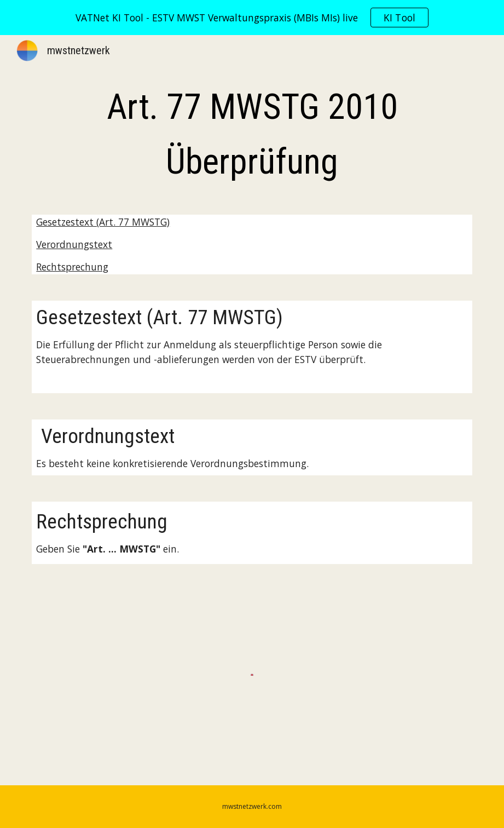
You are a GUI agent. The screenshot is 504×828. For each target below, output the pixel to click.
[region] (252, 18)
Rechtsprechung (72, 267)
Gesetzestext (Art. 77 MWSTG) (103, 222)
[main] (252, 135)
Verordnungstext (74, 244)
